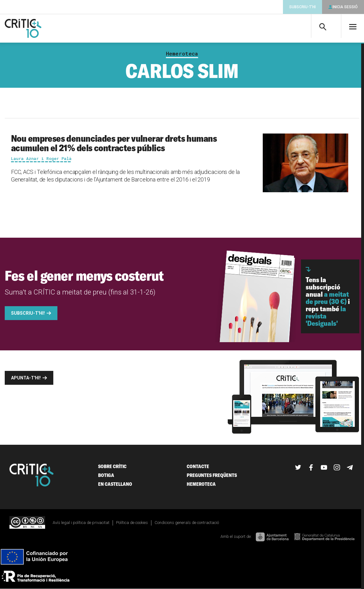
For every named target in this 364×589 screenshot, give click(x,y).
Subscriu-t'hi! (28, 313)
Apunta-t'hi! (26, 378)
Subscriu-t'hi (302, 7)
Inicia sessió (345, 7)
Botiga (106, 475)
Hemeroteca (182, 54)
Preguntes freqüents (212, 475)
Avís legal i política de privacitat (81, 523)
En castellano (115, 484)
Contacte (198, 466)
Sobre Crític (112, 466)
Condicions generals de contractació (187, 523)
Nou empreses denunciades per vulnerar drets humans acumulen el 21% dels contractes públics (114, 143)
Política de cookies (132, 523)
